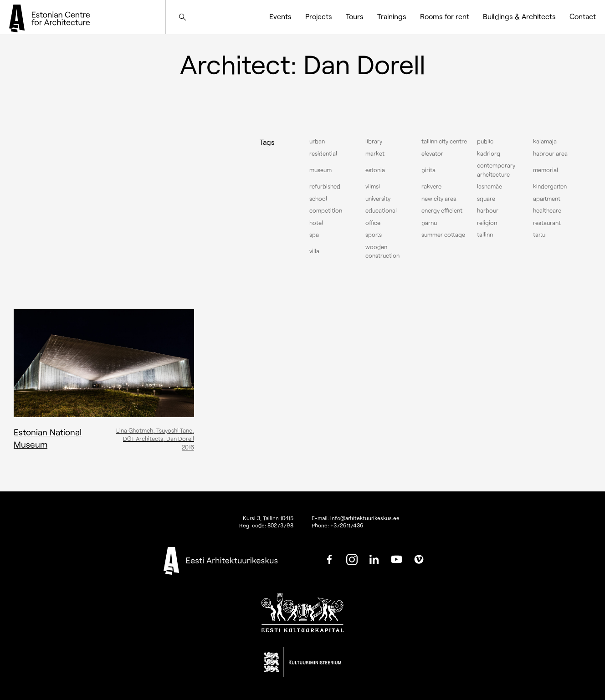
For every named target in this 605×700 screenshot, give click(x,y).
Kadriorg (489, 153)
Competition (326, 210)
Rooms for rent (445, 16)
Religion (487, 223)
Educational (381, 210)
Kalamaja (545, 141)
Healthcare (547, 210)
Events (280, 16)
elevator (432, 153)
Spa (314, 235)
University (378, 199)
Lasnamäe (490, 186)
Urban (317, 141)
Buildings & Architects (519, 16)
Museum (320, 170)
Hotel (316, 223)
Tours (355, 16)
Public (485, 141)
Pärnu (429, 223)
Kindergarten (550, 186)
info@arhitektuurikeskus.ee (365, 518)
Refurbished (325, 186)
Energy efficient (442, 210)
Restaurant (547, 223)
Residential (323, 153)
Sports (374, 235)
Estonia (375, 170)
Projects (319, 16)
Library (374, 141)
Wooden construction (382, 251)
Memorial (546, 170)
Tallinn (485, 235)
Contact (583, 16)
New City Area (439, 199)
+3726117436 (347, 525)
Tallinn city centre (444, 141)
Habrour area (550, 153)
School (318, 199)
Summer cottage (443, 235)
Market (375, 153)
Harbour (488, 210)
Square (486, 199)
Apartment (547, 199)
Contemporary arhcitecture (496, 170)
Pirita (428, 170)
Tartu (539, 235)
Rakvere (431, 186)
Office (373, 223)
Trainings (392, 16)
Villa (314, 251)
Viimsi (373, 186)
